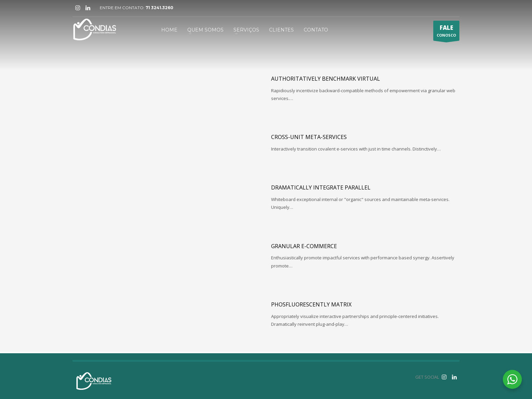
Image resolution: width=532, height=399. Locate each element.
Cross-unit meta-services (309, 137)
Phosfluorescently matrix (311, 304)
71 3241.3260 (159, 8)
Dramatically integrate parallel (321, 187)
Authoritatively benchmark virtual (326, 79)
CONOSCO (446, 32)
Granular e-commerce (304, 246)
